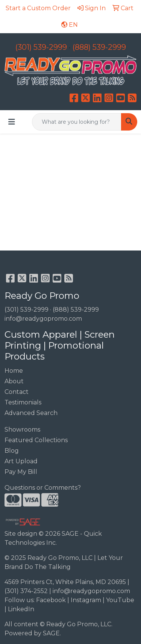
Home (14, 371)
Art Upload (21, 461)
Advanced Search (31, 413)
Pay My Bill (21, 472)
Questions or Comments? (43, 488)
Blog (12, 451)
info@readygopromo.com (43, 319)
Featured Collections (36, 440)
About (14, 381)
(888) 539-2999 (99, 47)
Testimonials (23, 402)
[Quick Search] (77, 122)
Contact (17, 392)
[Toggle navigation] (12, 122)
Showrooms (22, 430)
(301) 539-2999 (41, 47)
